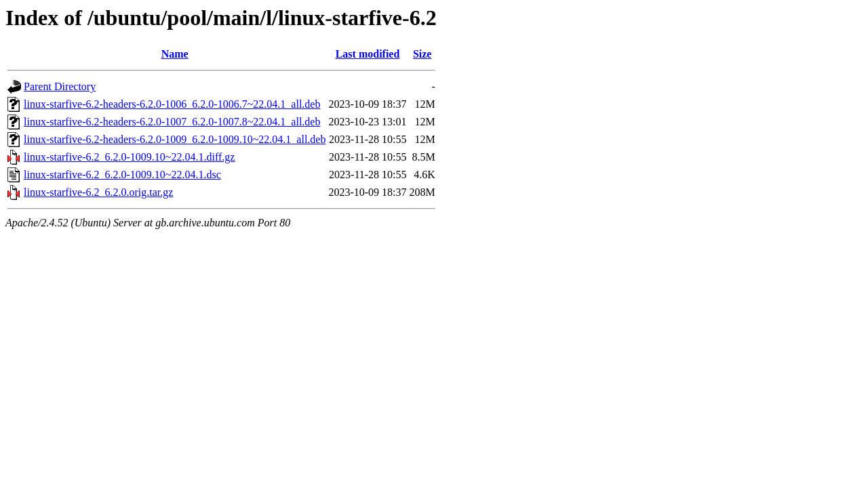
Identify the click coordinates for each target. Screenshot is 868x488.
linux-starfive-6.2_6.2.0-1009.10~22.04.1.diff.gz (129, 157)
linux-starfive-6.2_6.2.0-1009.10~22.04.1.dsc (122, 175)
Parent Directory (60, 86)
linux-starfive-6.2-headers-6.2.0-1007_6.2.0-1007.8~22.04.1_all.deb (172, 122)
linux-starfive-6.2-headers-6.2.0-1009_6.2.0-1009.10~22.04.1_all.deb (175, 139)
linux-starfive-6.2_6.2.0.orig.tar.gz (98, 192)
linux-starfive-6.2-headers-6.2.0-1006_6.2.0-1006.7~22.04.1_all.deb (172, 104)
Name (175, 54)
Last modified (368, 54)
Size (422, 54)
